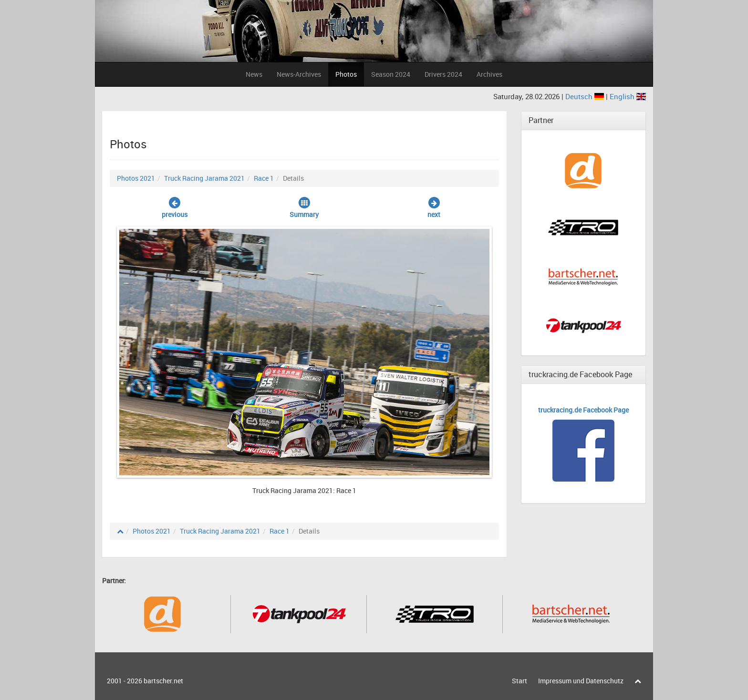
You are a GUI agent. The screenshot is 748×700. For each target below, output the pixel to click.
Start (519, 681)
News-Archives (299, 74)
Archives (489, 74)
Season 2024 (391, 74)
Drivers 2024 (443, 74)
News (254, 74)
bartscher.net (163, 681)
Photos (346, 74)
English (628, 96)
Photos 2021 (136, 178)
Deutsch (586, 96)
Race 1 (264, 178)
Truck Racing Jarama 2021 (204, 178)
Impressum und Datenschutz (581, 681)
